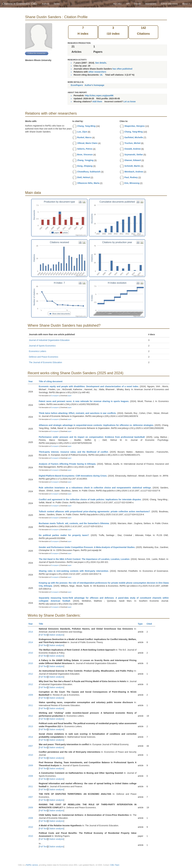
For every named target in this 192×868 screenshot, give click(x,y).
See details (101, 63)
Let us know (130, 102)
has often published (122, 69)
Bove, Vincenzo (85, 155)
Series (57, 4)
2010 (31, 653)
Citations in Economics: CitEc (20, 4)
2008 (31, 776)
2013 (31, 726)
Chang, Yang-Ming (86, 126)
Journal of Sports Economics (42, 346)
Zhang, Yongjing (85, 160)
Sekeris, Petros (85, 149)
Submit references (169, 4)
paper (70, 396)
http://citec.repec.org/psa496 (99, 96)
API (128, 4)
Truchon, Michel (132, 143)
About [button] (186, 4)
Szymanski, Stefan (134, 155)
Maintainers (151, 4)
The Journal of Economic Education (46, 362)
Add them (97, 102)
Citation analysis (56, 635)
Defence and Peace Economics (44, 357)
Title (42, 624)
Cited (151, 624)
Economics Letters (38, 351)
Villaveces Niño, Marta (88, 183)
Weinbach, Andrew (134, 172)
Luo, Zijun (82, 132)
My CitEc (117, 4)
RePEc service (32, 865)
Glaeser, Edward (133, 160)
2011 (31, 705)
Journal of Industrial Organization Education (49, 340)
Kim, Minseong (132, 183)
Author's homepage (94, 85)
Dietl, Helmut (84, 177)
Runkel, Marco (84, 137)
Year (32, 381)
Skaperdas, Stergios (134, 126)
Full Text (43, 635)
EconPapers (77, 85)
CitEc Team (115, 865)
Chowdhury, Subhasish (89, 172)
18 (101, 75)
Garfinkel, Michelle (134, 137)
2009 (31, 695)
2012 (31, 674)
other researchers (97, 72)
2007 (31, 746)
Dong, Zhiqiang (85, 166)
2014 (31, 632)
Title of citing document (52, 381)
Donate (137, 4)
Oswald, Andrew (132, 149)
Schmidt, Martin (132, 166)
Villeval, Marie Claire (87, 143)
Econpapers (55, 396)
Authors (46, 4)
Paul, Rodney (131, 177)
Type (142, 624)
